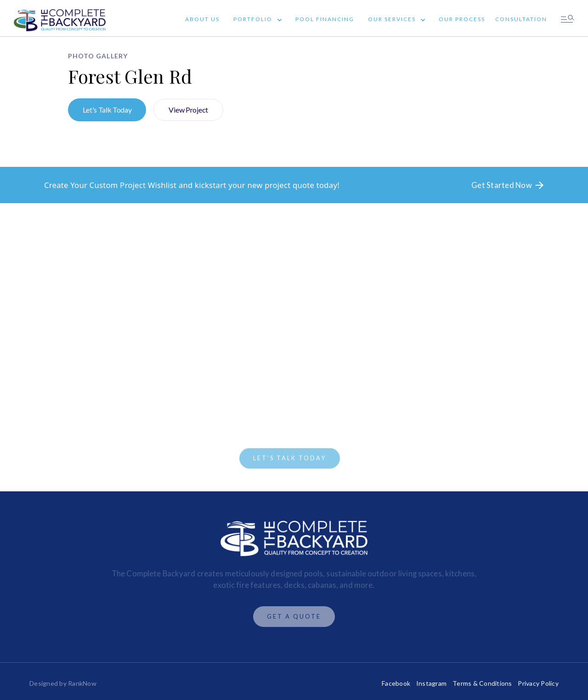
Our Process (462, 19)
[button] (255, 20)
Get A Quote (294, 616)
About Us (202, 19)
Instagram (431, 683)
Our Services (392, 19)
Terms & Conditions (482, 683)
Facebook (396, 683)
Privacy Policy (538, 683)
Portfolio (253, 19)
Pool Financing (325, 19)
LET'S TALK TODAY (290, 459)
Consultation (521, 19)
